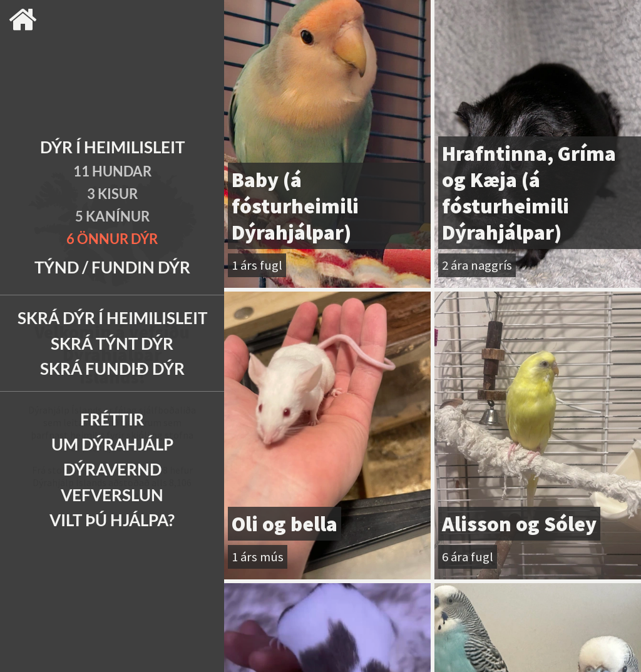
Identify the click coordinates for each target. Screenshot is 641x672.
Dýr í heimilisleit (112, 147)
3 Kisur (112, 194)
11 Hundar (112, 171)
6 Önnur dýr (112, 239)
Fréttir (112, 419)
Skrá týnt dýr (112, 344)
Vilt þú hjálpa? (112, 520)
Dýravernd (112, 469)
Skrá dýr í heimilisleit (112, 318)
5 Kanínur (112, 216)
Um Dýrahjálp (112, 444)
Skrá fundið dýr (112, 369)
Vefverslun (112, 495)
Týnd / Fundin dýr (112, 267)
